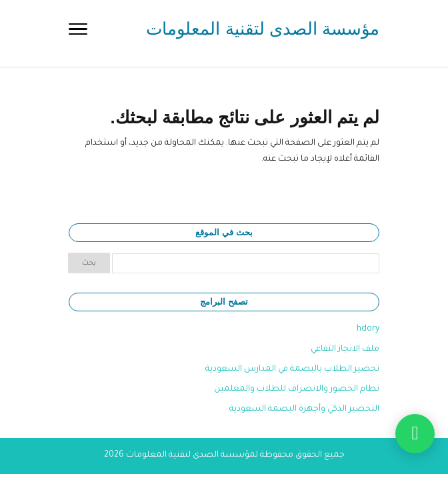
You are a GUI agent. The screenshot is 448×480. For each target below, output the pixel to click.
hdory (368, 329)
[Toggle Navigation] (78, 33)
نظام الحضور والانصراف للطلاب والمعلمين (297, 389)
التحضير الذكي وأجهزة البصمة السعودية (304, 409)
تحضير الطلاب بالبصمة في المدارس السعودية (292, 369)
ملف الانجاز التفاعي (345, 349)
